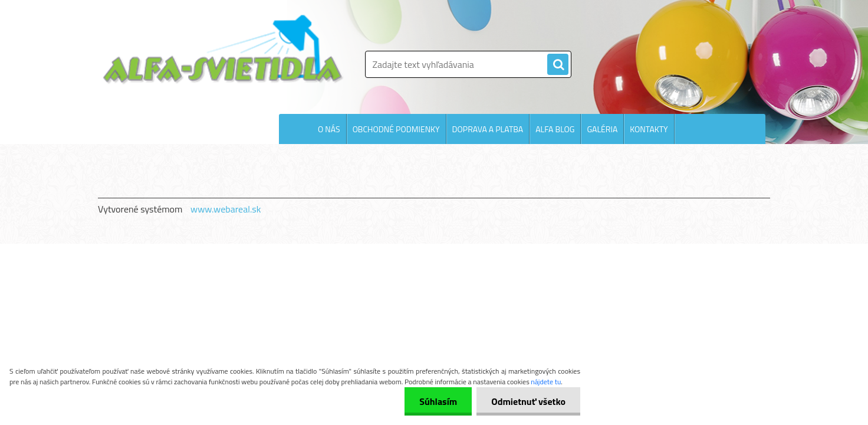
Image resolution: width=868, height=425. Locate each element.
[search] (558, 65)
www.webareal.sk (226, 209)
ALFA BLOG (555, 129)
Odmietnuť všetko (528, 401)
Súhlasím (438, 401)
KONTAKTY (649, 129)
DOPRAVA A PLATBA (488, 129)
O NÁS (329, 129)
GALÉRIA (602, 129)
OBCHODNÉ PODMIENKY (396, 129)
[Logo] (223, 50)
